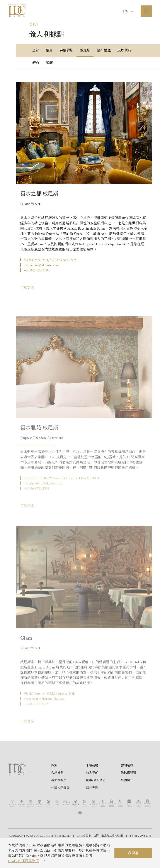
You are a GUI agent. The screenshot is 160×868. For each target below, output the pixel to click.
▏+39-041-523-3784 (35, 270)
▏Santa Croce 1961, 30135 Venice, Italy (48, 260)
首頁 (32, 24)
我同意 (133, 853)
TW (128, 11)
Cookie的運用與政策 (23, 861)
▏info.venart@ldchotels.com (40, 265)
